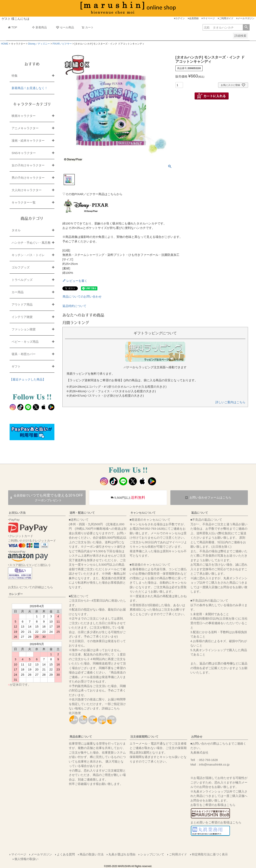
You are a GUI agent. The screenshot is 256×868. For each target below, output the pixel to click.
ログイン (180, 18)
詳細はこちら (111, 708)
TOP (13, 27)
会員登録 (194, 18)
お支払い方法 (17, 513)
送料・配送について (82, 513)
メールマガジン (246, 18)
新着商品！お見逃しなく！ (30, 88)
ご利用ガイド (226, 18)
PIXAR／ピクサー (62, 44)
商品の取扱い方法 (92, 854)
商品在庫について (81, 737)
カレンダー (16, 594)
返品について (200, 513)
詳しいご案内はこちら (230, 402)
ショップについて (152, 854)
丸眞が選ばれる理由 (122, 854)
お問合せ (197, 737)
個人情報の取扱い (26, 859)
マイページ (209, 18)
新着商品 (39, 27)
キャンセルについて (143, 513)
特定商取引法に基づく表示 (210, 854)
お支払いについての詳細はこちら (30, 587)
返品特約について (74, 306)
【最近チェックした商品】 (28, 379)
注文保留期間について (144, 737)
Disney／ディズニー (39, 44)
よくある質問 (66, 854)
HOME (5, 44)
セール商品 (65, 27)
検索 (246, 27)
